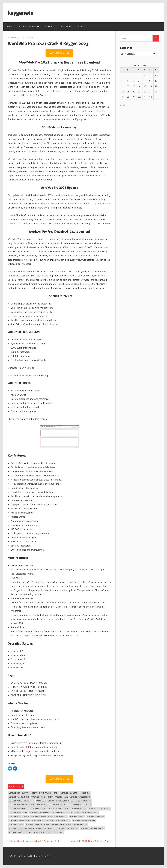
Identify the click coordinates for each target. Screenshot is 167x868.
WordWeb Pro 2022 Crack (80, 797)
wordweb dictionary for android (45, 793)
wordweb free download (19, 797)
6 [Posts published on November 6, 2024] (133, 81)
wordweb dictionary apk (19, 793)
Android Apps (66, 27)
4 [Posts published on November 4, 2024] (122, 81)
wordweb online (38, 797)
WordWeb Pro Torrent (18, 832)
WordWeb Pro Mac (16, 824)
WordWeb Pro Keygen (95, 817)
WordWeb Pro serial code (46, 828)
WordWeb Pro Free (38, 817)
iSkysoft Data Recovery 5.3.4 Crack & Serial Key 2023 (34, 841)
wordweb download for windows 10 (75, 793)
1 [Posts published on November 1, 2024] (144, 75)
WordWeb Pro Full (77, 817)
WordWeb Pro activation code (42, 813)
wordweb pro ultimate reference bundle (46, 832)
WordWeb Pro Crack (89, 813)
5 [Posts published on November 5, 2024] (128, 81)
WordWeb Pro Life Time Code (84, 820)
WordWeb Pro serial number (92, 828)
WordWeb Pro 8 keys (37, 805)
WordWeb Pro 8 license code (59, 805)
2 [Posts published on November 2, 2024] (150, 75)
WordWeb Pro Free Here (58, 817)
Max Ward (29, 38)
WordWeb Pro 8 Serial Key (43, 809)
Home (9, 27)
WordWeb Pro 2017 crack (57, 797)
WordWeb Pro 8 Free (65, 801)
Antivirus (49, 27)
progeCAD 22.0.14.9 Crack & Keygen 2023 (90, 841)
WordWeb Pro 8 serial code (20, 809)
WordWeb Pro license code (37, 820)
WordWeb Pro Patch (34, 824)
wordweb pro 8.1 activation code (96, 809)
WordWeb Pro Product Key (77, 824)
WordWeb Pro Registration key (21, 828)
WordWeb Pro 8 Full (83, 801)
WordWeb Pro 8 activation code (22, 801)
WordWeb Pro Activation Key (68, 813)
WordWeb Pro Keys (16, 820)
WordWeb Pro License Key (60, 820)
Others (83, 27)
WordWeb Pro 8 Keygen (18, 805)
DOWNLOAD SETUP (59, 53)
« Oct (122, 105)
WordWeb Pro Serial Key (69, 828)
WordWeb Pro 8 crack (45, 801)
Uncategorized (16, 786)
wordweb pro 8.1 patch (18, 813)
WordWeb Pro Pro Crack (54, 824)
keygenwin (21, 13)
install (27, 747)
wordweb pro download (19, 817)
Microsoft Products (29, 27)
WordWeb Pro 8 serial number (68, 809)
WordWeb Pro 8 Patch (82, 805)
